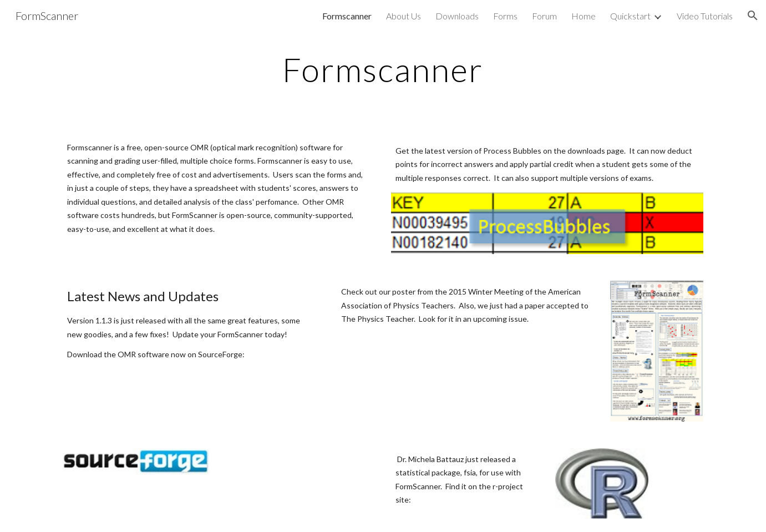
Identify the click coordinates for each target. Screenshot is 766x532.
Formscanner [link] (347, 16)
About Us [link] (404, 16)
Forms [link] (505, 16)
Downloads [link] (457, 16)
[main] (383, 69)
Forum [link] (544, 16)
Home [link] (584, 16)
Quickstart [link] (630, 16)
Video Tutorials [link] (705, 16)
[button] (753, 16)
